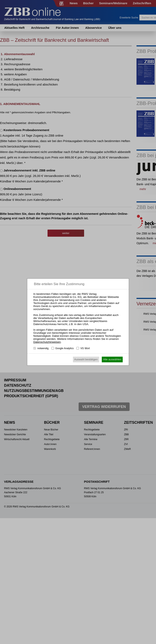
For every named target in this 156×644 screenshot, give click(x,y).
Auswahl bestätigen (86, 359)
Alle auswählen (112, 359)
